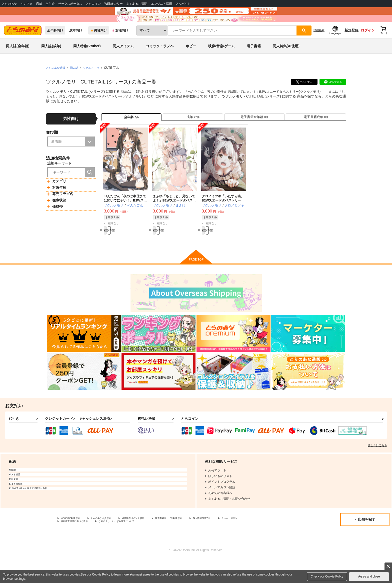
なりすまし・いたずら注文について (166, 545)
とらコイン (93, 4)
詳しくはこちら (377, 467)
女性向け (120, 45)
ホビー (191, 61)
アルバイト (183, 4)
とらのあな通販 (56, 83)
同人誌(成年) (51, 61)
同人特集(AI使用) (286, 61)
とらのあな (9, 4)
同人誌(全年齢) (18, 61)
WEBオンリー (113, 4)
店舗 (39, 4)
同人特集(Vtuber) (87, 61)
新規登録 (351, 45)
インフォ (26, 4)
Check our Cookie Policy (327, 576)
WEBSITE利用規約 (73, 541)
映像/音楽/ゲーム (221, 61)
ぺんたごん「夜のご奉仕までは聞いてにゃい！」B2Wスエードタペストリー (247, 106)
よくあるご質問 (137, 4)
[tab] (193, 134)
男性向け (99, 45)
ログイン (368, 45)
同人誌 (76, 83)
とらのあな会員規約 (110, 541)
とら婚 (50, 4)
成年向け (76, 45)
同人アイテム (123, 61)
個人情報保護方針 (234, 541)
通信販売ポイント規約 (150, 541)
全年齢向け (55, 45)
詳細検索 (319, 45)
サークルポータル (70, 4)
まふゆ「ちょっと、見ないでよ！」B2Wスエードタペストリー (174, 220)
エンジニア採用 (161, 4)
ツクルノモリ (319, 106)
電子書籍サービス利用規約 (193, 541)
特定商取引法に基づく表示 (113, 545)
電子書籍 (254, 61)
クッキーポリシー (73, 545)
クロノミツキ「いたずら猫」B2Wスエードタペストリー (223, 217)
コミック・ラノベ (160, 61)
